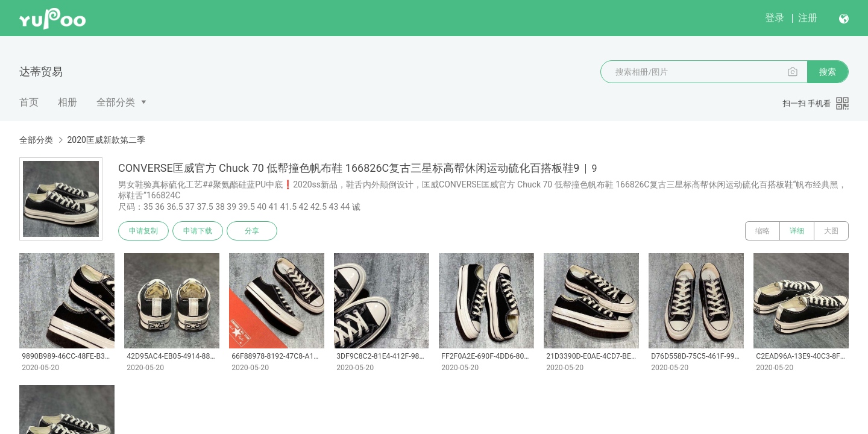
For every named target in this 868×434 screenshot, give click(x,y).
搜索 (828, 72)
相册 (68, 102)
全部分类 (116, 102)
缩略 (763, 231)
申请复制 (143, 231)
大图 (831, 231)
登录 (775, 18)
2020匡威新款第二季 (106, 140)
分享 (252, 231)
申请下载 (198, 231)
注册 (808, 18)
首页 (29, 102)
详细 (797, 231)
